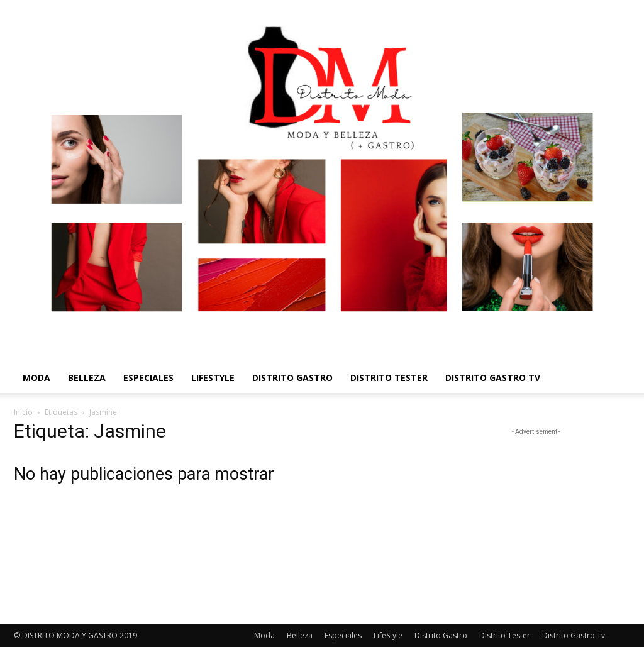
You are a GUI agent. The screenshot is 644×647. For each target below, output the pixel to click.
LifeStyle (213, 378)
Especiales (148, 378)
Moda (36, 378)
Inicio (23, 412)
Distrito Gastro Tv (493, 378)
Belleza (87, 378)
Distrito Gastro (292, 378)
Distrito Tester (389, 378)
